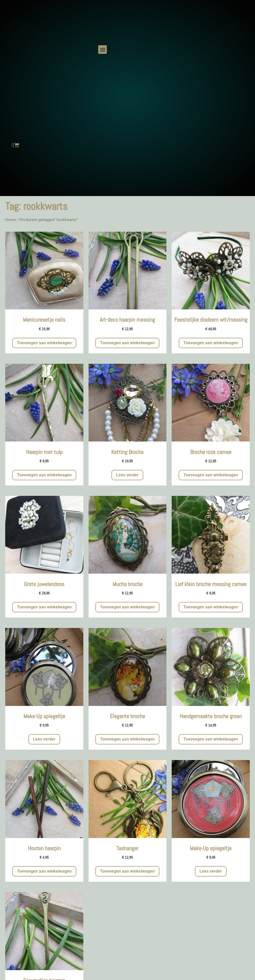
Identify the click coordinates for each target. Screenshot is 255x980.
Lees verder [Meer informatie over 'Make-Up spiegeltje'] (44, 739)
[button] (102, 50)
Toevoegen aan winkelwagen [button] (44, 343)
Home (11, 220)
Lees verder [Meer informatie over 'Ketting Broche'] (127, 475)
